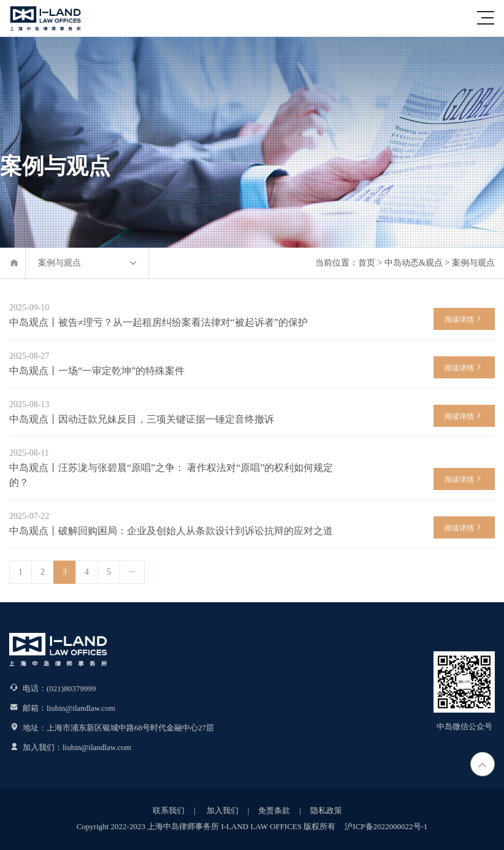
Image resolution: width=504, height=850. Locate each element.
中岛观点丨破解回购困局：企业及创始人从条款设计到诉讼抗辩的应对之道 (171, 531)
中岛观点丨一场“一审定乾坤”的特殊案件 (97, 371)
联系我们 (169, 810)
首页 (367, 263)
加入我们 (222, 810)
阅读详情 (464, 319)
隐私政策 (326, 810)
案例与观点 (473, 263)
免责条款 (274, 810)
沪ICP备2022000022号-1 (386, 826)
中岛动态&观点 (414, 263)
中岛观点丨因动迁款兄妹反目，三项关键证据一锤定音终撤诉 (142, 419)
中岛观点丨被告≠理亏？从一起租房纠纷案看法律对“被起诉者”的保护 (158, 322)
